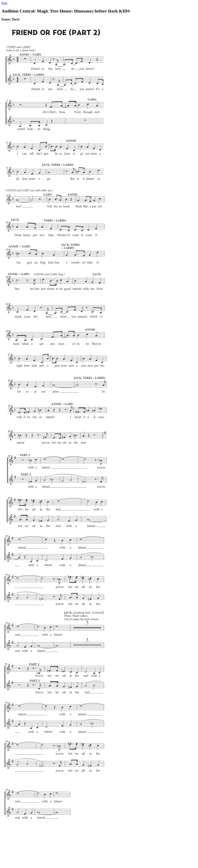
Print (4, 3)
